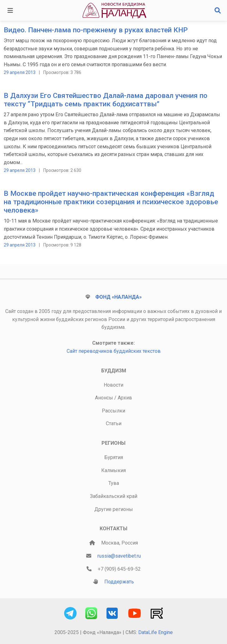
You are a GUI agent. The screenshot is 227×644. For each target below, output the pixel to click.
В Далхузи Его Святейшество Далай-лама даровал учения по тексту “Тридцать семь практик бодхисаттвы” (106, 100)
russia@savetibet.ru (119, 556)
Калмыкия (113, 470)
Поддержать (119, 582)
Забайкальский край (114, 496)
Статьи (114, 423)
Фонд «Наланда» (118, 297)
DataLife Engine (156, 632)
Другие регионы (114, 509)
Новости (113, 385)
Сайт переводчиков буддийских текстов (114, 351)
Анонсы (104, 398)
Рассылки (113, 411)
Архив (125, 398)
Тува (114, 483)
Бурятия (114, 457)
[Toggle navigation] (10, 11)
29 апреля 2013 (20, 72)
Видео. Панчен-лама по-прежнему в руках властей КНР (96, 30)
